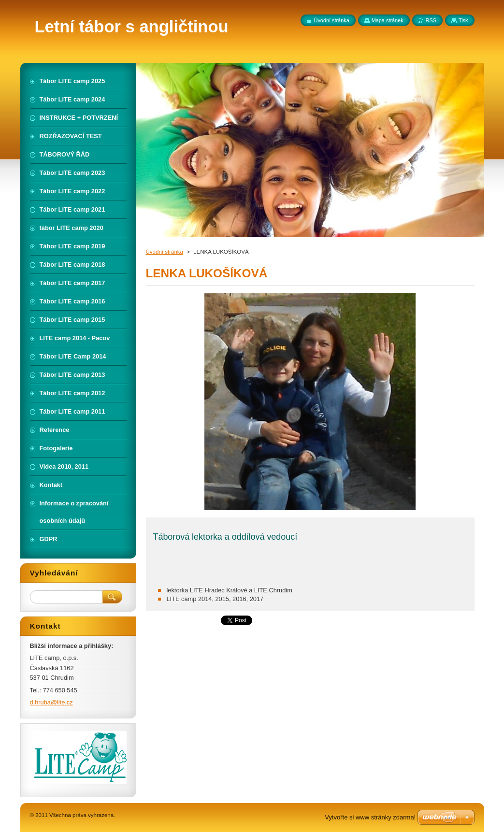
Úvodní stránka (165, 252)
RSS (431, 20)
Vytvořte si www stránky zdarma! (370, 817)
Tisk (463, 20)
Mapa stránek (388, 20)
